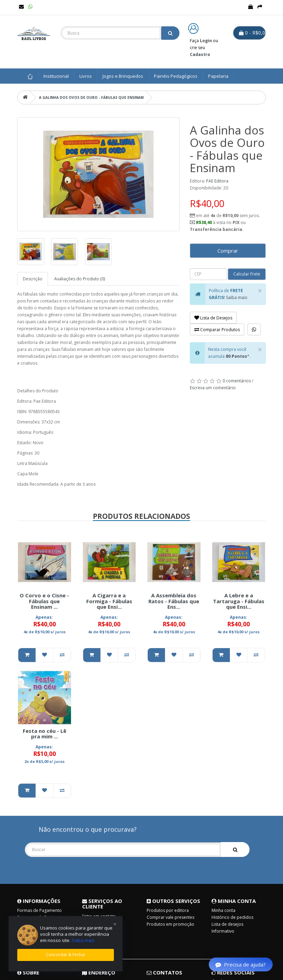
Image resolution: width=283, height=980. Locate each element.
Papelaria (218, 76)
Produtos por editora (168, 910)
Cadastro (200, 54)
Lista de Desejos (213, 318)
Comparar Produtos (217, 330)
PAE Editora (217, 181)
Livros (86, 76)
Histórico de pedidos (232, 917)
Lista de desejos (227, 924)
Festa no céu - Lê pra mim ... (45, 734)
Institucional (56, 76)
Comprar (228, 251)
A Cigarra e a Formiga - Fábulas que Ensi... (109, 601)
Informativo (223, 931)
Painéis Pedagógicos (176, 76)
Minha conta (223, 910)
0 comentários (237, 381)
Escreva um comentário (213, 388)
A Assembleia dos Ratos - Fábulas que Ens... (174, 601)
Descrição (33, 279)
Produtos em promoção (170, 924)
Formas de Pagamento (40, 910)
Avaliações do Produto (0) (80, 279)
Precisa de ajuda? (241, 964)
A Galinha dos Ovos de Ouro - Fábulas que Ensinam (91, 97)
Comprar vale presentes (170, 917)
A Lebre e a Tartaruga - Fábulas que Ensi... (239, 601)
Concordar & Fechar (66, 955)
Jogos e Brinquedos (123, 76)
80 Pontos (236, 356)
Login (206, 41)
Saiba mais (237, 297)
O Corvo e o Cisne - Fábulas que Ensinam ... (44, 601)
